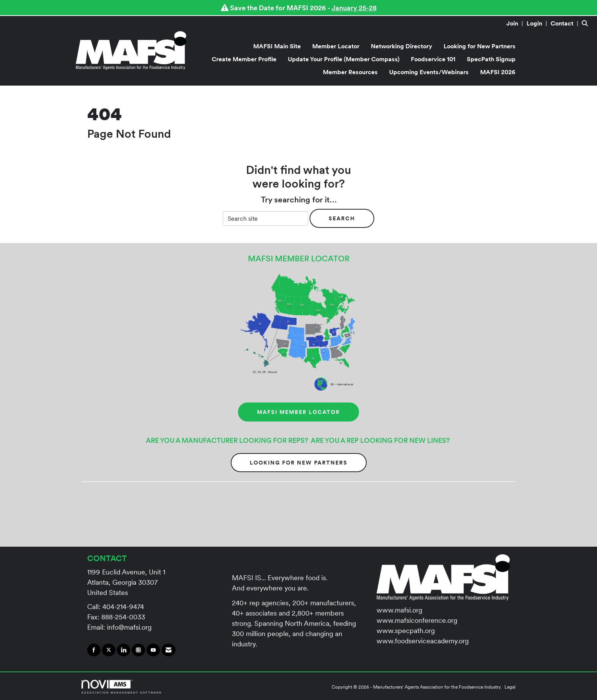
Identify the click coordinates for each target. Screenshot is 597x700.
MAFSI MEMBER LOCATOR (298, 412)
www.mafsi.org (399, 610)
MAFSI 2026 (498, 72)
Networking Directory (401, 46)
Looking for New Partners (480, 46)
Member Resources (350, 72)
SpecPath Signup (491, 59)
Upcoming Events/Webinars (429, 72)
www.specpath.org (406, 631)
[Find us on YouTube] (153, 650)
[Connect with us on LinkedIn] (124, 650)
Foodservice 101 (433, 59)
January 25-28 (354, 8)
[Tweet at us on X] (109, 650)
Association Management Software (122, 687)
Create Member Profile (244, 59)
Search (342, 218)
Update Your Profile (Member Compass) (344, 59)
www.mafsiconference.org (417, 620)
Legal (510, 687)
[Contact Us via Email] (168, 650)
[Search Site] (587, 23)
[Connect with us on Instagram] (138, 650)
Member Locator (336, 46)
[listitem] (516, 23)
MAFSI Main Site (277, 46)
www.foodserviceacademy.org (423, 641)
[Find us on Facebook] (94, 650)
